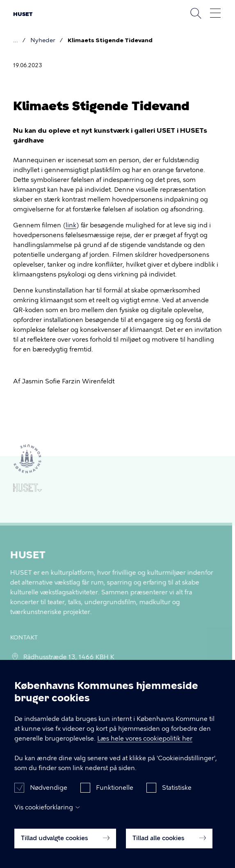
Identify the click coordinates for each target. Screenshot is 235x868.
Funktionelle (115, 795)
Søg (196, 13)
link (71, 225)
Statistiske (177, 795)
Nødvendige (49, 795)
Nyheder (43, 40)
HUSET (23, 14)
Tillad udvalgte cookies (65, 845)
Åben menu (215, 13)
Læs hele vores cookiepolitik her (145, 746)
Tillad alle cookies (169, 845)
